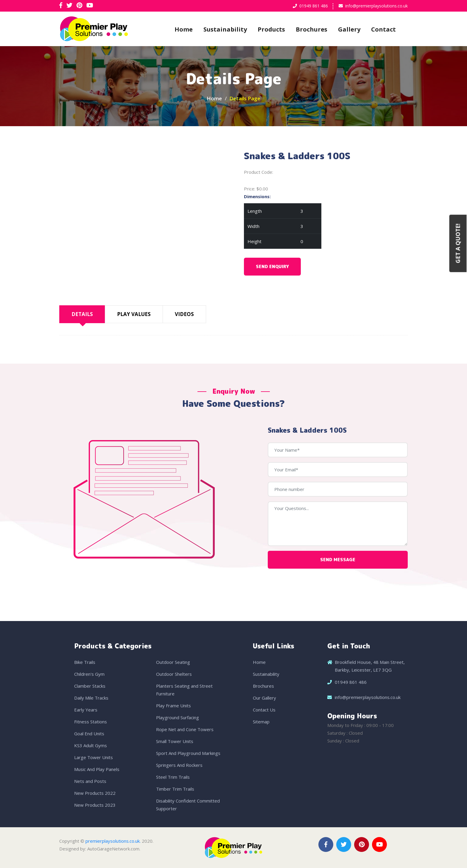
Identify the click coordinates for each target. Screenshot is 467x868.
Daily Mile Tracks (91, 698)
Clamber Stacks (90, 686)
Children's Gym (89, 674)
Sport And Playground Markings (188, 753)
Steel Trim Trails (173, 777)
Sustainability (225, 29)
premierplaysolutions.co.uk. (113, 841)
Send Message (338, 560)
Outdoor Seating (173, 662)
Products (271, 29)
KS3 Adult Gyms (91, 745)
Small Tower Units (175, 741)
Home (184, 29)
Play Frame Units (173, 706)
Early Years (86, 710)
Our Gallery (264, 698)
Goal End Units (89, 734)
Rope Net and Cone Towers (185, 729)
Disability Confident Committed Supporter (188, 805)
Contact (383, 29)
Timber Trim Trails (175, 789)
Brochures (312, 29)
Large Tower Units (94, 757)
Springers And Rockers (179, 765)
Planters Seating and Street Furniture (184, 690)
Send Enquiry (272, 266)
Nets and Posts (90, 781)
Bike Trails (85, 662)
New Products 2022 (95, 793)
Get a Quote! (458, 243)
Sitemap (261, 722)
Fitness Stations (91, 722)
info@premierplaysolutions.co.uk (376, 6)
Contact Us (264, 710)
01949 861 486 (314, 6)
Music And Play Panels (97, 769)
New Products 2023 (95, 805)
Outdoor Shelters (174, 674)
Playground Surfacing (178, 717)
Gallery (349, 29)
